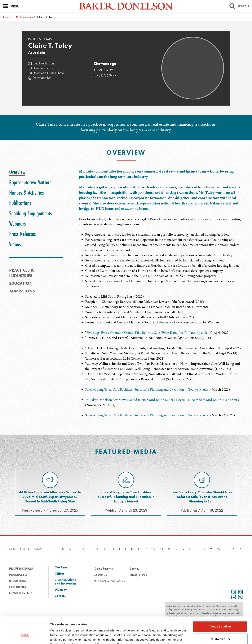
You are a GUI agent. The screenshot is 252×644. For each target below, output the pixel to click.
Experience (18, 587)
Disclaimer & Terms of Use (109, 581)
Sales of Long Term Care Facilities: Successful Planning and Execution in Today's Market (147, 389)
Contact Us (100, 575)
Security (135, 569)
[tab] (17, 172)
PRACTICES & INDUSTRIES (21, 273)
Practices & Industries (18, 578)
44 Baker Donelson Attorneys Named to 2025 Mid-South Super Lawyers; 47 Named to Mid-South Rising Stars (162, 400)
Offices (60, 574)
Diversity (61, 590)
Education (21, 283)
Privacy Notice (138, 575)
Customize (220, 616)
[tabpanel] (161, 198)
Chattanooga (105, 64)
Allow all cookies (220, 604)
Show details (59, 636)
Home (7, 17)
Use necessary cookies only (220, 629)
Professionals (24, 17)
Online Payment (103, 569)
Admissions (22, 291)
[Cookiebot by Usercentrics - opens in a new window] (25, 637)
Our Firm (61, 567)
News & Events (21, 593)
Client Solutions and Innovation (65, 582)
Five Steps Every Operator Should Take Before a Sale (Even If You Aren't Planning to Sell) (148, 333)
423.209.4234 (106, 70)
